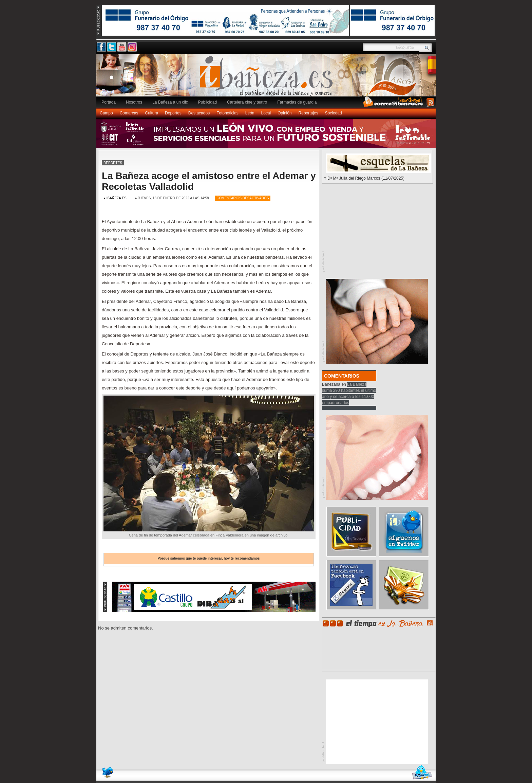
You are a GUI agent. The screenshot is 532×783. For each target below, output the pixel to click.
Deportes (173, 113)
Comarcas (129, 113)
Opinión (284, 113)
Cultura (151, 113)
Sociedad (334, 113)
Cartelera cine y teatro (247, 102)
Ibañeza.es (268, 79)
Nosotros (134, 102)
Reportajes (308, 113)
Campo (106, 113)
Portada (109, 102)
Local (266, 113)
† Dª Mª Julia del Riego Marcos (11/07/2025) (364, 178)
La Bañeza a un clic (170, 102)
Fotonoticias (227, 113)
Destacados (199, 113)
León (250, 113)
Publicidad (207, 102)
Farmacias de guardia (297, 102)
